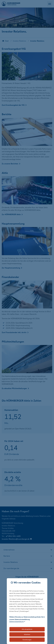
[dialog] (27, 611)
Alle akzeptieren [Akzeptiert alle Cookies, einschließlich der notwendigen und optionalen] (27, 629)
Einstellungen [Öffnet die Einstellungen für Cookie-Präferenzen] (27, 640)
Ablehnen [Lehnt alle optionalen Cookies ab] (27, 634)
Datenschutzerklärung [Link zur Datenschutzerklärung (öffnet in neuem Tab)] (17, 621)
